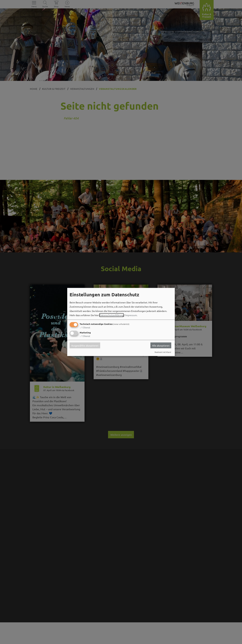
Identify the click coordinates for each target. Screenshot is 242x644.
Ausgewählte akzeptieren (85, 345)
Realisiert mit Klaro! (163, 352)
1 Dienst (85, 327)
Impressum (131, 315)
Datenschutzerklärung (112, 315)
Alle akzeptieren (161, 345)
